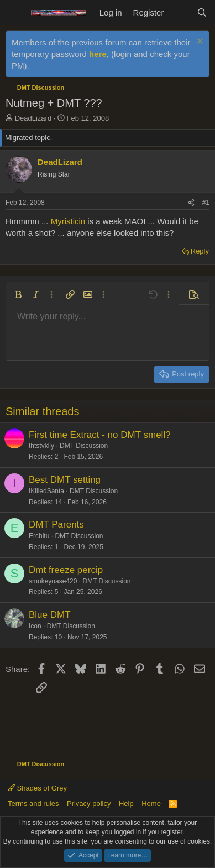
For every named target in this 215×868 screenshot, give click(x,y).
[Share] (191, 203)
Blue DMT (50, 615)
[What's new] (180, 12)
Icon (35, 626)
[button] (18, 294)
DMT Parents (56, 525)
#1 (206, 203)
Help (126, 804)
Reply (200, 251)
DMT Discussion (84, 446)
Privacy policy (89, 804)
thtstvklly (41, 446)
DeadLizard (33, 118)
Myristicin (68, 221)
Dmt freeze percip (66, 570)
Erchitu (39, 536)
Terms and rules (33, 804)
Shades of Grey (37, 788)
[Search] (202, 12)
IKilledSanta (46, 491)
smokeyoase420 (53, 581)
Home (151, 804)
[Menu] (15, 13)
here (98, 54)
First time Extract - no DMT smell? (100, 435)
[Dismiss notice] (199, 42)
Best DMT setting (65, 480)
